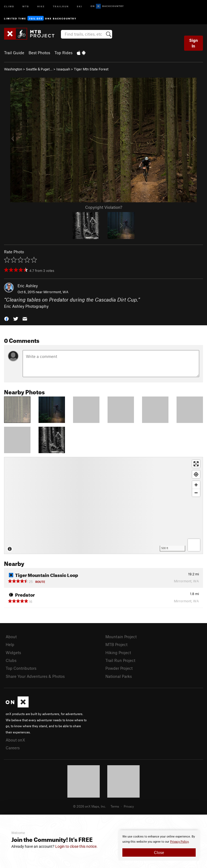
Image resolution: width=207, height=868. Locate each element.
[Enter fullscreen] (196, 464)
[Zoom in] (196, 485)
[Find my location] (196, 474)
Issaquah (63, 69)
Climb (9, 6)
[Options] (194, 545)
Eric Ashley (28, 286)
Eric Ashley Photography (26, 306)
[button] (6, 318)
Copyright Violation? (104, 207)
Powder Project (119, 668)
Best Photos (39, 53)
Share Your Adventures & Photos (35, 676)
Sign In (194, 43)
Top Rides (63, 53)
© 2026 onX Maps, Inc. (89, 806)
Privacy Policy (179, 842)
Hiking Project (118, 652)
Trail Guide (14, 53)
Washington (13, 69)
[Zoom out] (196, 493)
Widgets (13, 652)
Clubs (11, 660)
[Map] (103, 505)
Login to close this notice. (76, 846)
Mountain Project (121, 637)
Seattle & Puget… (39, 69)
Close (159, 852)
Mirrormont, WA (56, 292)
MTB (26, 6)
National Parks (119, 676)
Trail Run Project (120, 660)
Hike (41, 6)
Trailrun (61, 6)
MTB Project (116, 644)
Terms (115, 806)
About (11, 637)
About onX (15, 740)
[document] (159, 845)
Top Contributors (21, 668)
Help (10, 644)
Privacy (129, 806)
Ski (80, 6)
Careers (13, 748)
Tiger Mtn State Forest (91, 69)
